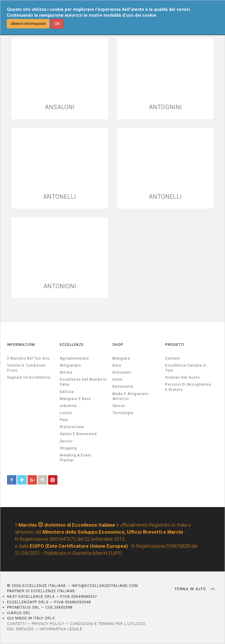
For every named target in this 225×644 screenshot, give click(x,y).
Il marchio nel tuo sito (28, 358)
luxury (66, 413)
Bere (117, 365)
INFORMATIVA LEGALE (61, 629)
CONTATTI (17, 624)
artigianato (70, 365)
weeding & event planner (76, 458)
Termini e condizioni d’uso (27, 368)
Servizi (119, 406)
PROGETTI (175, 345)
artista (66, 372)
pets (64, 420)
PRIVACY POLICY (48, 624)
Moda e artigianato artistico (131, 396)
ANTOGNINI (165, 107)
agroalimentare (74, 358)
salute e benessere (78, 434)
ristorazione (72, 427)
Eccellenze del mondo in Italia (83, 382)
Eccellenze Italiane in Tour (186, 368)
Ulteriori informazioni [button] (28, 24)
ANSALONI (60, 107)
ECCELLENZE (72, 345)
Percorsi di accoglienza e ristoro (188, 387)
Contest (173, 358)
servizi (66, 441)
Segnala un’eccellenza (29, 377)
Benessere (123, 387)
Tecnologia (123, 413)
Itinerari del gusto (183, 377)
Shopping (68, 448)
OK (57, 24)
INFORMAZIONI (21, 345)
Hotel (117, 379)
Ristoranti (122, 372)
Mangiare (121, 358)
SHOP (118, 345)
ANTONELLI (60, 197)
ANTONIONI (60, 286)
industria (68, 406)
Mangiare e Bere (75, 399)
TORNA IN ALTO (195, 589)
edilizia (67, 392)
